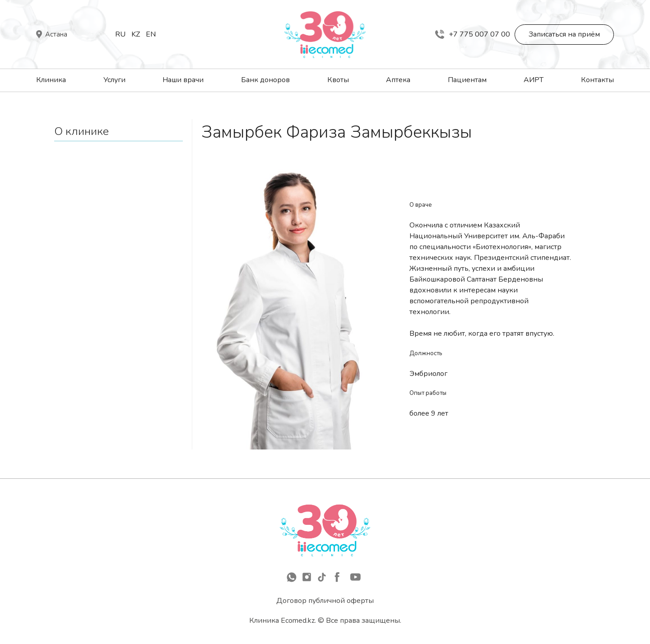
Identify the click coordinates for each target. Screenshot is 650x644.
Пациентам (467, 80)
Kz (136, 34)
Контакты (597, 80)
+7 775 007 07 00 (473, 34)
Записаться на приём (564, 34)
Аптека (398, 80)
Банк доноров (265, 80)
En (151, 34)
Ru (120, 34)
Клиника (51, 80)
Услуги (114, 80)
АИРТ (534, 80)
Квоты (338, 80)
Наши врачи (183, 80)
